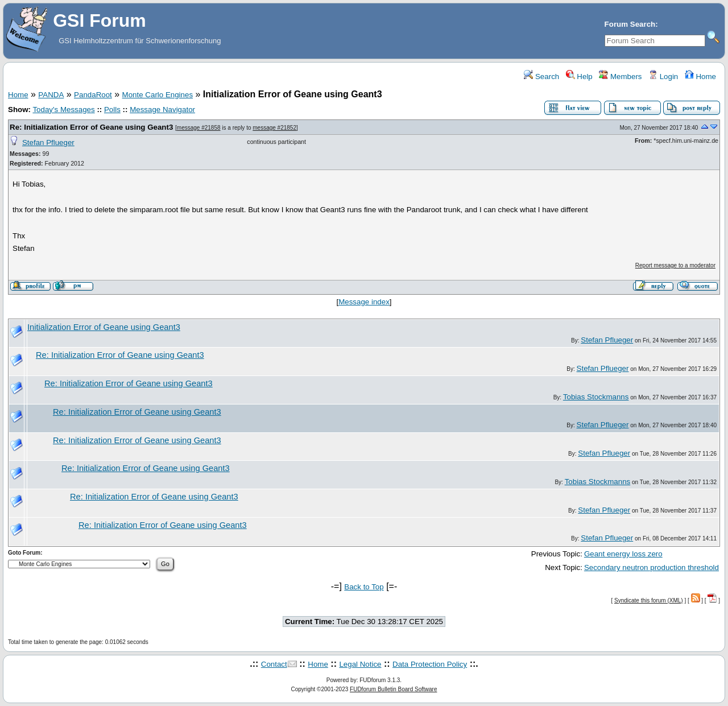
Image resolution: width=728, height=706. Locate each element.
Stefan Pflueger (48, 143)
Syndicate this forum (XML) (649, 600)
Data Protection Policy (430, 664)
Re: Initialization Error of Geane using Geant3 (91, 127)
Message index (364, 302)
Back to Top (364, 587)
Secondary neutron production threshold (652, 567)
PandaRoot (93, 95)
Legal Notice (360, 664)
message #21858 (199, 128)
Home (700, 77)
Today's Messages (63, 110)
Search (541, 77)
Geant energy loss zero (623, 554)
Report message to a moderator (675, 265)
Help (579, 77)
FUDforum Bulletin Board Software (393, 689)
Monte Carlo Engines (158, 95)
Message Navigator (162, 110)
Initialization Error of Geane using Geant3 (104, 327)
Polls (112, 110)
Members (620, 77)
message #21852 (274, 128)
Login (663, 77)
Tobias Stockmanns (596, 397)
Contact (274, 664)
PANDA (51, 95)
